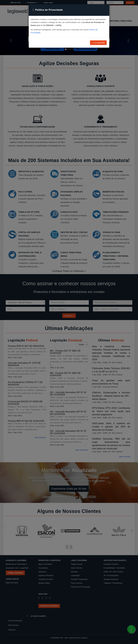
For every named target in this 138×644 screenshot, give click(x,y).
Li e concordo (98, 43)
